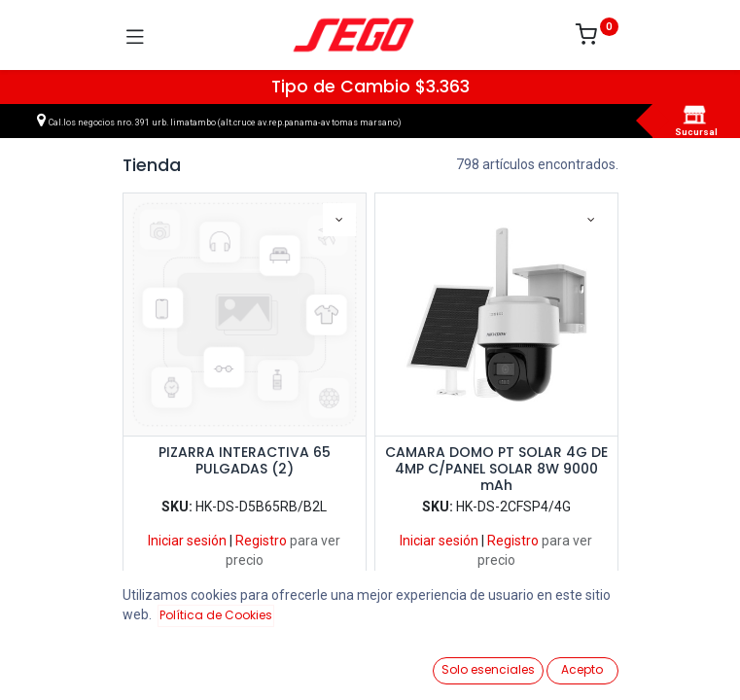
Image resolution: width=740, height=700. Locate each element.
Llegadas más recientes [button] (566, 631)
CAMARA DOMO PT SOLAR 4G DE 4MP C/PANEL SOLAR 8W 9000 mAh (496, 469)
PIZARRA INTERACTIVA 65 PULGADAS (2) (245, 461)
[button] (339, 220)
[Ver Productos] (64, 663)
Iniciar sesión (187, 541)
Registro (261, 541)
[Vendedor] (676, 663)
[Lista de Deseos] (472, 662)
